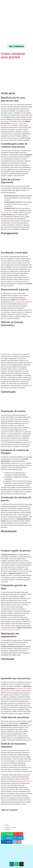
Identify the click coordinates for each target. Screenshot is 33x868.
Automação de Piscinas (24, 781)
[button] (16, 814)
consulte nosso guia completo (10, 630)
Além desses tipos (7, 213)
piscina (9, 105)
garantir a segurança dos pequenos (20, 302)
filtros (27, 567)
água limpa (21, 463)
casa (15, 105)
